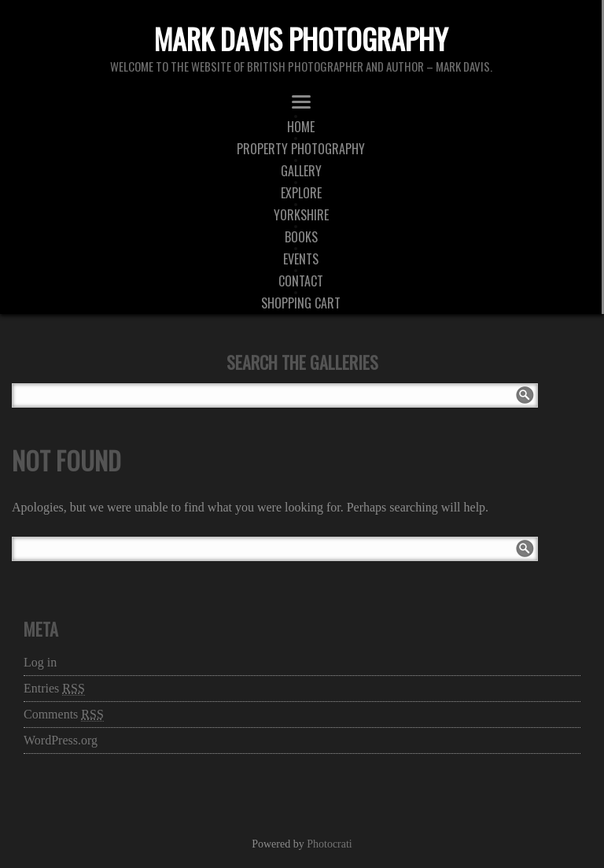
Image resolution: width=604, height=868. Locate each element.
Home (301, 127)
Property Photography (301, 149)
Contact (301, 281)
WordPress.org (61, 740)
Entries (54, 689)
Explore (301, 193)
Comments (64, 715)
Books (301, 237)
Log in (40, 662)
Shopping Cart (301, 303)
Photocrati (330, 844)
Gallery (301, 171)
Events (301, 259)
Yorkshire (301, 215)
